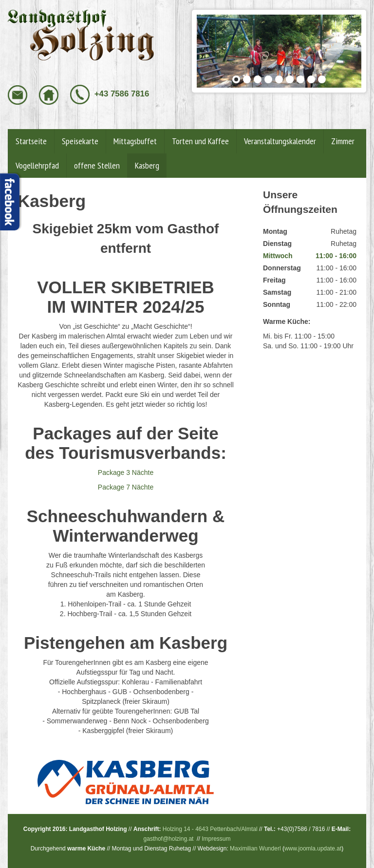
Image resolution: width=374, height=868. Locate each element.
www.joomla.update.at (313, 849)
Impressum (216, 839)
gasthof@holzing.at (169, 839)
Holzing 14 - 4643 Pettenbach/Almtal (210, 829)
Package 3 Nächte (126, 472)
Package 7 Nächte (126, 487)
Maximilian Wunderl (255, 849)
